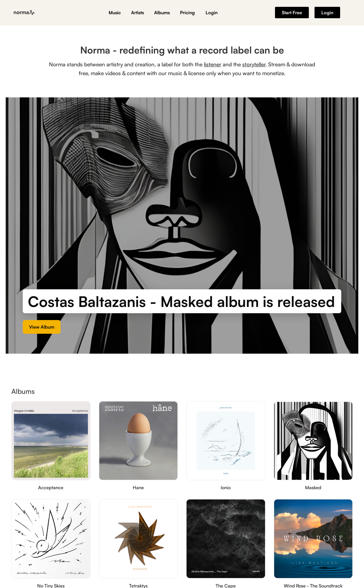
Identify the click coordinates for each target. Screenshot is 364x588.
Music (115, 13)
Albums (162, 13)
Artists (137, 13)
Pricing (187, 13)
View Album (42, 328)
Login (211, 13)
